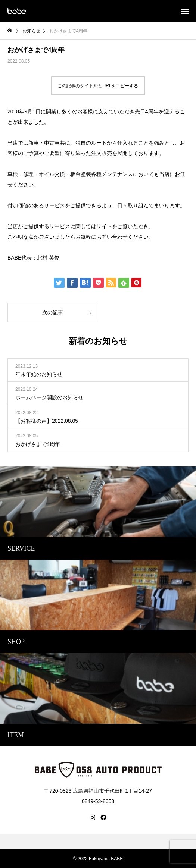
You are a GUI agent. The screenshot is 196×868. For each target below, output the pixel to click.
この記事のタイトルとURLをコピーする (98, 86)
